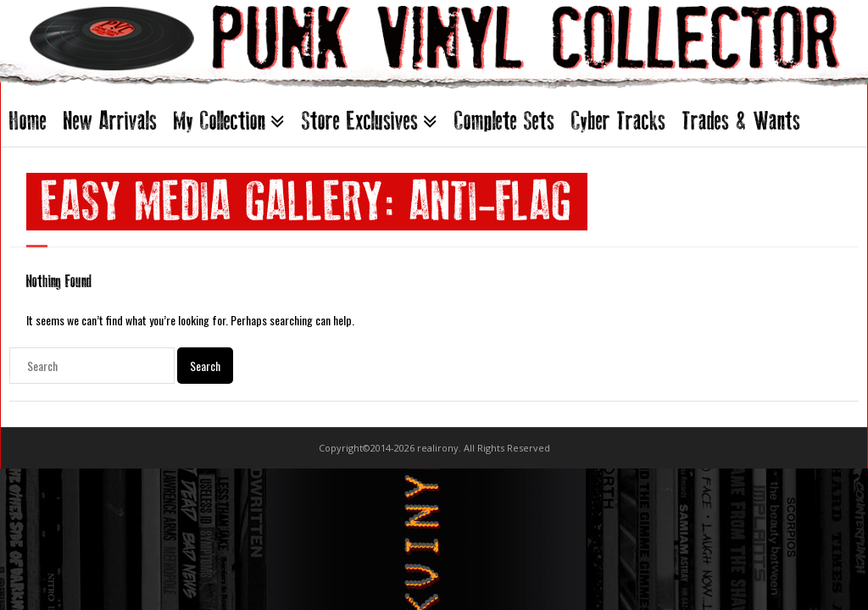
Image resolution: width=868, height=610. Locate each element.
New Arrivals (110, 121)
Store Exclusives (360, 121)
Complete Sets (504, 121)
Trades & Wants (741, 121)
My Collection (220, 121)
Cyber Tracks (618, 121)
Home (28, 121)
